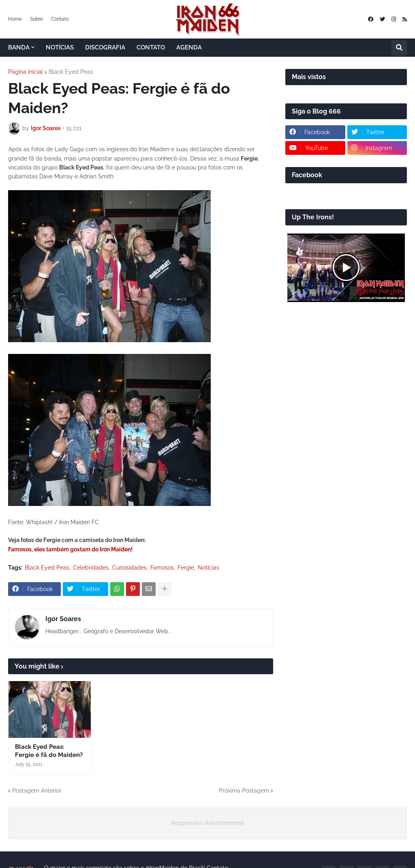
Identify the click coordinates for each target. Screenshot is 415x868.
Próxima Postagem (244, 791)
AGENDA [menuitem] (189, 47)
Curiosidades (129, 568)
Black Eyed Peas (71, 72)
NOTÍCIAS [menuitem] (60, 47)
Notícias (209, 568)
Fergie (186, 568)
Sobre (36, 19)
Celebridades (91, 568)
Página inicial (26, 72)
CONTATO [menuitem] (151, 47)
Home (15, 19)
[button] (399, 48)
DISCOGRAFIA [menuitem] (105, 47)
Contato (60, 19)
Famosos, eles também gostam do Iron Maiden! (70, 549)
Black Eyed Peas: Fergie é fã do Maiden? (49, 751)
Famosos (162, 568)
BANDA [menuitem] (19, 47)
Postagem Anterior (37, 791)
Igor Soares (63, 619)
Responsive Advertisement (207, 823)
